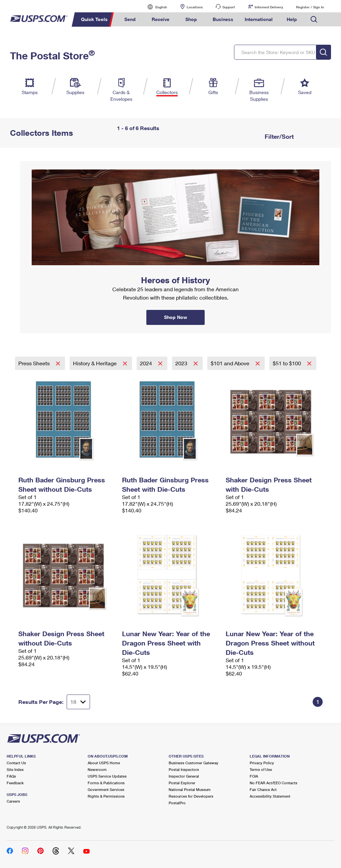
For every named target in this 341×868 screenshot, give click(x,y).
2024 (147, 363)
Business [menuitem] (223, 19)
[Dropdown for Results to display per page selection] (78, 702)
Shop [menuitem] (191, 19)
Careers (13, 801)
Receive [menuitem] (160, 19)
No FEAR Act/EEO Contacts (273, 783)
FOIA (254, 776)
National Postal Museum (190, 789)
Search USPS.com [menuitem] (314, 20)
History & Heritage (95, 363)
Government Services (106, 789)
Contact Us (16, 763)
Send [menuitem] (130, 19)
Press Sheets (35, 363)
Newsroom (97, 769)
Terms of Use (261, 769)
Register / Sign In (310, 7)
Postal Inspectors (184, 769)
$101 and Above (231, 363)
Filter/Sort (278, 136)
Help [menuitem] (292, 19)
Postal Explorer (182, 783)
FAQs (11, 776)
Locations (195, 7)
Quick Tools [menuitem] (94, 19)
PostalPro (177, 803)
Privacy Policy (262, 763)
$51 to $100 (287, 363)
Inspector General (184, 776)
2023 (182, 363)
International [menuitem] (259, 19)
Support (229, 7)
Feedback (15, 783)
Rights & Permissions (106, 796)
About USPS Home (104, 763)
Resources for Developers (191, 796)
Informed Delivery (269, 7)
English (154, 7)
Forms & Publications (106, 783)
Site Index (15, 769)
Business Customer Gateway (193, 763)
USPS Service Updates (107, 776)
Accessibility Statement (270, 796)
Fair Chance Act (263, 789)
